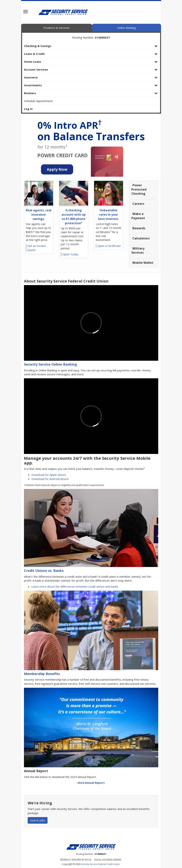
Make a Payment (138, 216)
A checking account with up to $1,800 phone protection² (74, 217)
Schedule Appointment (38, 101)
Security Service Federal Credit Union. (101, 864)
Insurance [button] (31, 77)
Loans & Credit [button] (34, 54)
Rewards (139, 228)
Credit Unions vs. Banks (44, 571)
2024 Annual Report (91, 783)
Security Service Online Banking (50, 364)
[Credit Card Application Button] (57, 170)
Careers (138, 204)
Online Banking (126, 28)
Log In (28, 109)
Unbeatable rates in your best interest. (108, 215)
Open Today (70, 254)
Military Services (138, 251)
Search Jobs (38, 820)
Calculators (141, 238)
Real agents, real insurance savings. (39, 215)
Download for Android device (50, 479)
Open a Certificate (109, 246)
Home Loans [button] (33, 62)
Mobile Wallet (143, 263)
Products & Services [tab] (56, 28)
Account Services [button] (36, 69)
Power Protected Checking (139, 189)
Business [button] (30, 93)
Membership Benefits (42, 674)
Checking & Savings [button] (38, 46)
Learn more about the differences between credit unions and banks (75, 586)
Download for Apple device (49, 475)
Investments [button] (33, 85)
